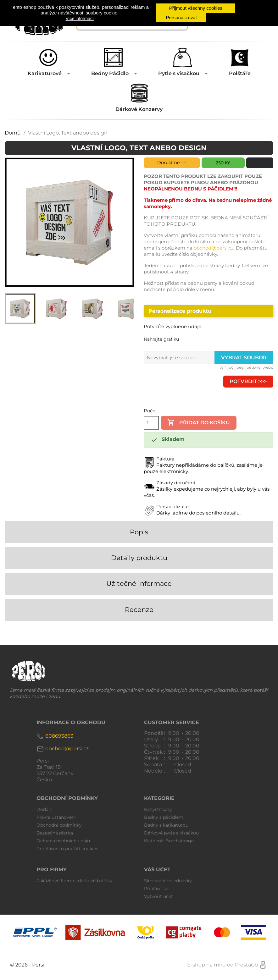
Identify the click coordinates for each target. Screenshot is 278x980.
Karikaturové (45, 73)
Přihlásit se (156, 889)
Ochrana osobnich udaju (63, 841)
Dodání (44, 809)
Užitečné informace (139, 584)
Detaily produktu (139, 558)
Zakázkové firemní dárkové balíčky (74, 881)
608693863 (59, 736)
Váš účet (157, 870)
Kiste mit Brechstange (169, 841)
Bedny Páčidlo (110, 73)
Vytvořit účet (158, 896)
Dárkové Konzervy (139, 109)
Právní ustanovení (56, 817)
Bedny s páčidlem (164, 817)
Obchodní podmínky (59, 825)
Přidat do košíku (199, 422)
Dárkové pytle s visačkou (171, 833)
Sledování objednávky (168, 881)
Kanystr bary (158, 809)
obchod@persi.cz (214, 248)
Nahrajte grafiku (161, 339)
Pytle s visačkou (179, 73)
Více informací (79, 19)
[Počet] (151, 423)
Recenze (139, 610)
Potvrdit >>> (248, 381)
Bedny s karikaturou (166, 825)
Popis (139, 532)
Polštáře (240, 73)
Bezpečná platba (55, 833)
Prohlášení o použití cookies (67, 849)
